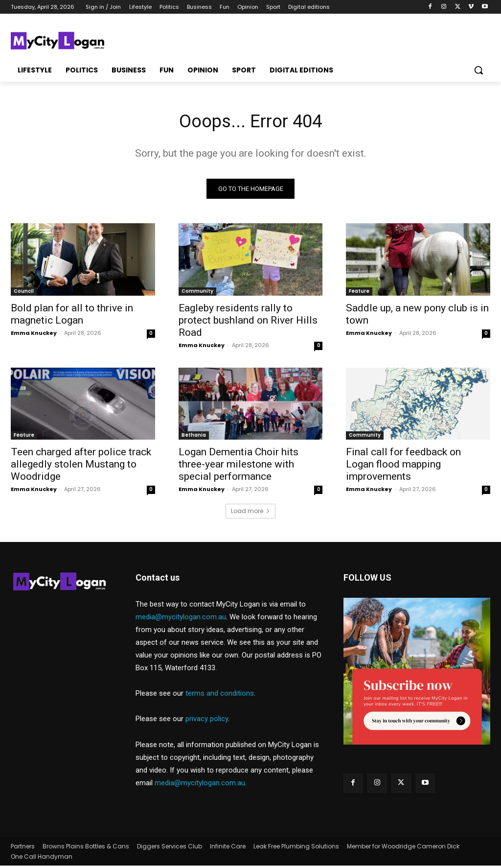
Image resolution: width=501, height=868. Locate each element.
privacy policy (207, 721)
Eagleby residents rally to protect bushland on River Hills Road (248, 322)
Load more (250, 513)
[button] (478, 70)
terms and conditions (220, 696)
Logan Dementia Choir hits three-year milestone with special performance (239, 467)
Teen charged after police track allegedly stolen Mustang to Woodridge (81, 467)
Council (24, 293)
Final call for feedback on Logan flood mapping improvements (403, 467)
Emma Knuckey (34, 335)
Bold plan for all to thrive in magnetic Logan (72, 316)
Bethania (194, 437)
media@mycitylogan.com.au (181, 619)
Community (197, 293)
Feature (359, 293)
